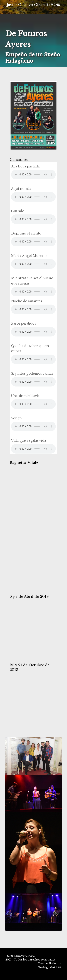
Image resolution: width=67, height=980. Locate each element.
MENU (54, 5)
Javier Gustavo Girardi (27, 5)
